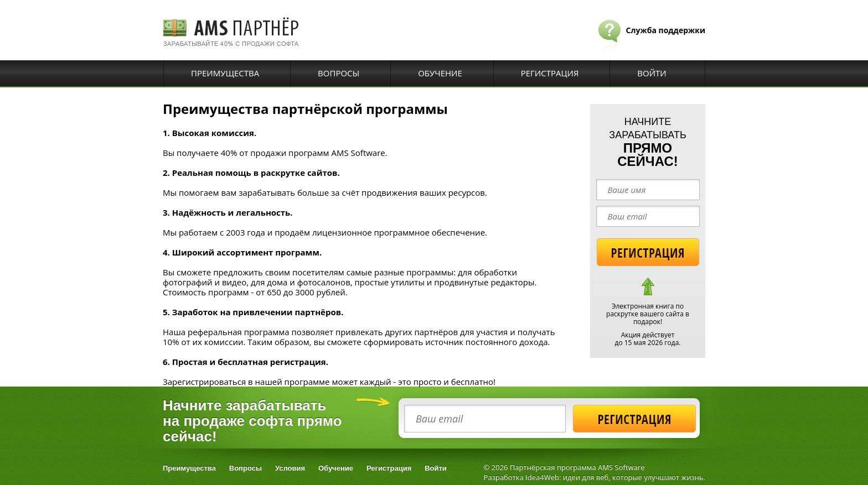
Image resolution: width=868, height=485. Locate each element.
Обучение (440, 73)
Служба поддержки (666, 30)
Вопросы (339, 73)
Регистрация (550, 73)
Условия (290, 468)
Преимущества (225, 73)
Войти (652, 73)
